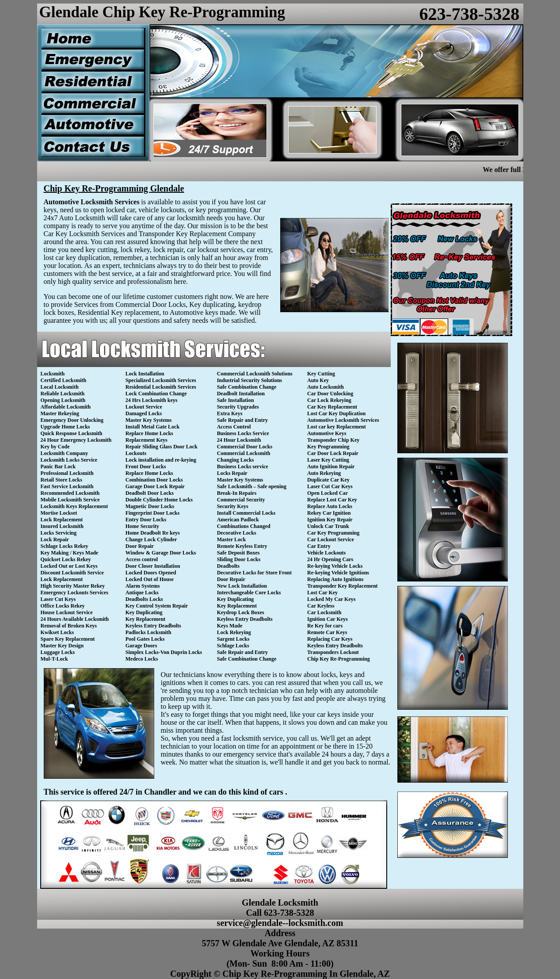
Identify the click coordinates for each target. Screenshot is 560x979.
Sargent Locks (233, 639)
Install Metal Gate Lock (152, 427)
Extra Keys (230, 413)
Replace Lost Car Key (332, 500)
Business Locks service (243, 467)
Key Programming (328, 447)
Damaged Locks (144, 413)
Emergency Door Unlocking (72, 420)
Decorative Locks (237, 533)
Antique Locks (142, 593)
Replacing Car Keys (330, 639)
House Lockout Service (67, 612)
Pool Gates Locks (145, 639)
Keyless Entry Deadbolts (153, 626)
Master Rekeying (60, 413)
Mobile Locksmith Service (70, 500)
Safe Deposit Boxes (238, 553)
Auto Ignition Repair (331, 467)
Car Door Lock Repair (333, 453)
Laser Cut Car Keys (330, 486)
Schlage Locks (233, 646)
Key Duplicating (144, 612)
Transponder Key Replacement (343, 586)
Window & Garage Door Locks (161, 553)
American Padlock (238, 520)
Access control (142, 559)
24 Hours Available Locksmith (75, 619)
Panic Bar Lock (58, 467)
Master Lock (231, 539)
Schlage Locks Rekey (65, 546)
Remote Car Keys (327, 632)
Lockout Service (144, 407)
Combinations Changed (244, 526)
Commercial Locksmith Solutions (255, 374)
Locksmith (53, 374)
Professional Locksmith (67, 473)
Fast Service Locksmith (67, 486)
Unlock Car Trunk (328, 526)
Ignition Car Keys (328, 619)
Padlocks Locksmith (149, 632)
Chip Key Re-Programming (339, 659)
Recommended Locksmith (70, 493)
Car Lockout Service (331, 539)
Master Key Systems (149, 420)
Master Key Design (62, 646)
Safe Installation (236, 400)
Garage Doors (141, 646)
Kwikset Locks (57, 632)
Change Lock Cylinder (151, 539)
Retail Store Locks (61, 480)
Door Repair (140, 546)
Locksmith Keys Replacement (74, 506)
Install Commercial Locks (246, 513)
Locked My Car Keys (331, 599)
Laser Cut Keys (58, 599)
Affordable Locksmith (66, 407)
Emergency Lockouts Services (74, 593)
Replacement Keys (147, 440)
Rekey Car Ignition (329, 513)
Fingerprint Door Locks (152, 513)
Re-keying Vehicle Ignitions (338, 573)
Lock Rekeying (234, 632)
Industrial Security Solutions (250, 380)
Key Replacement (145, 619)
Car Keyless (321, 606)
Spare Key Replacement (68, 639)
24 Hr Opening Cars (330, 559)
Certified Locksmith (64, 380)
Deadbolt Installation (241, 394)
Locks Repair (232, 473)
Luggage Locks (58, 652)
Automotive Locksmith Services (343, 420)
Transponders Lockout (333, 652)
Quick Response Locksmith (72, 433)
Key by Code (55, 447)
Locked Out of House (150, 579)
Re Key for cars (325, 626)
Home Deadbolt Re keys (153, 533)
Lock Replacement (62, 520)
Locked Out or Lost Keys (69, 566)
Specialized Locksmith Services (161, 380)
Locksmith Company (65, 453)
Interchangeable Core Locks (249, 593)
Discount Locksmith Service (72, 573)
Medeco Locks (142, 659)
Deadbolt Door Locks (150, 493)
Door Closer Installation (153, 566)
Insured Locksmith (62, 526)
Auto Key (318, 380)
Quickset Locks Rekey (66, 559)
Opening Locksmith (63, 400)
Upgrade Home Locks (65, 427)
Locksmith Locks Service (69, 460)
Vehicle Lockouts (326, 553)
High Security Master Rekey (73, 586)
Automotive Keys (327, 433)
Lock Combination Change (156, 394)
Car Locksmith (324, 612)
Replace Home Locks (149, 433)
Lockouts (136, 453)
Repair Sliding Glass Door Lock (162, 447)
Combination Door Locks (154, 480)
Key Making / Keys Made (70, 553)
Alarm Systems (143, 586)
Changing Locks (236, 460)
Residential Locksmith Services (161, 387)
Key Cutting (321, 374)
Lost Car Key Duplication (336, 413)
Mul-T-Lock (54, 659)
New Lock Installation (242, 586)
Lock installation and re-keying (161, 460)
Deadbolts (228, 566)
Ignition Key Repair (330, 520)
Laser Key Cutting (328, 460)
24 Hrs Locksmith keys (152, 400)
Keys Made (230, 626)
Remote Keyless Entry (242, 546)
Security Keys (233, 506)
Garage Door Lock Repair (155, 486)
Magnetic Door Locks (150, 506)
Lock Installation (145, 374)
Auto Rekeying (324, 473)
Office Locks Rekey (63, 606)
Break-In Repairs (237, 493)
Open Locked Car (328, 493)
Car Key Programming (333, 533)
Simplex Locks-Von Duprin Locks (164, 652)
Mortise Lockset (59, 513)
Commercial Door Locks (245, 447)
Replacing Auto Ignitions (335, 579)
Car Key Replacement (332, 407)
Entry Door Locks (146, 520)
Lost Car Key (322, 593)
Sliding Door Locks (239, 559)
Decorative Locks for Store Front (254, 573)
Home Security (142, 526)
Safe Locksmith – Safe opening (252, 486)
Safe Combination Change (247, 387)
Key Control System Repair (157, 606)
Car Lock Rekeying (329, 400)
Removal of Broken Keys (69, 626)
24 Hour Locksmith (239, 440)
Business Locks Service (243, 433)
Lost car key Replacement (337, 427)
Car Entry (319, 546)
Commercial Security (241, 500)
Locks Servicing (59, 533)
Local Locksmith (60, 387)
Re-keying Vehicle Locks (335, 566)
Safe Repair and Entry (242, 420)
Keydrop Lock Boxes (241, 612)
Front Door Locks (146, 467)
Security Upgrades (238, 407)
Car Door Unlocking (330, 394)
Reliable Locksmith (63, 394)
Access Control (234, 427)
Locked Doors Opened (151, 573)
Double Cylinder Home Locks (159, 500)
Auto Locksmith (326, 387)
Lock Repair (55, 539)
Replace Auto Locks (330, 506)
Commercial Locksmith (244, 453)
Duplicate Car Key (328, 480)
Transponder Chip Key (333, 440)
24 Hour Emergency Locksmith (76, 440)
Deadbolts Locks (144, 599)
